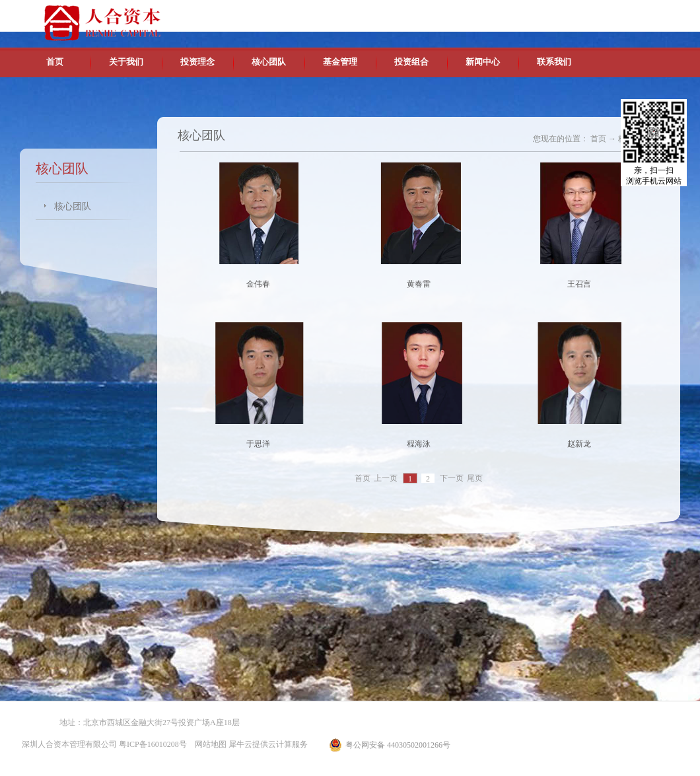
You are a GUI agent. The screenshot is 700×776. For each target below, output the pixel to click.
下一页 (452, 479)
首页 (55, 62)
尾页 (475, 479)
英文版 (584, 13)
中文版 (554, 13)
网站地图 (209, 744)
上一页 (386, 479)
